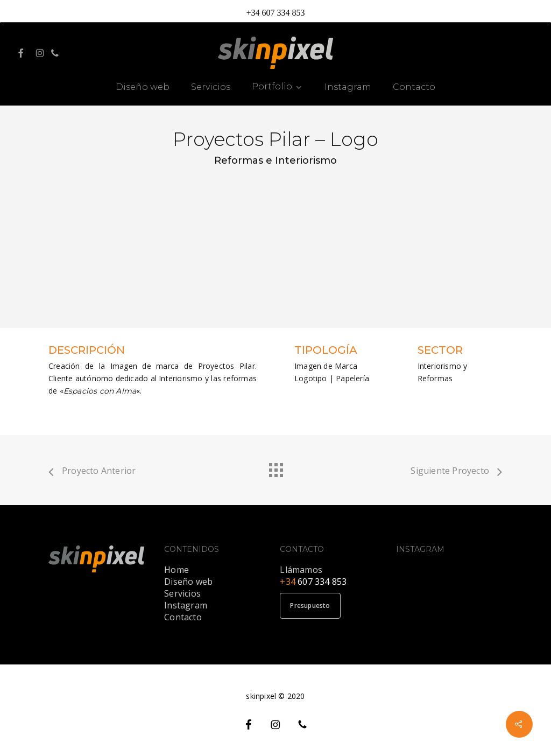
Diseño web (188, 582)
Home (176, 570)
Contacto (183, 617)
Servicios (182, 593)
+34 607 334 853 (275, 13)
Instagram (186, 605)
